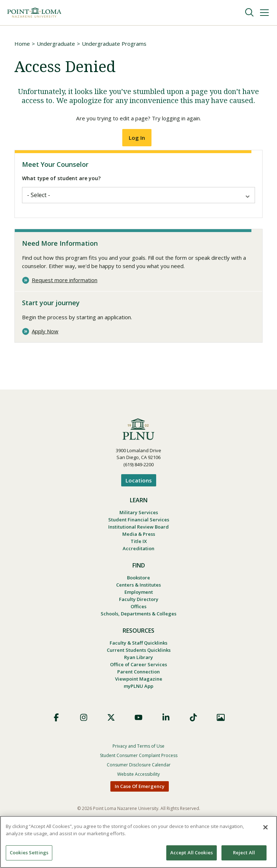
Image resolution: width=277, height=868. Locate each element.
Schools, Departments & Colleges (138, 623)
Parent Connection (138, 685)
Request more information (65, 282)
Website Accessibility (138, 789)
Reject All (244, 853)
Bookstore (138, 584)
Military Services (139, 514)
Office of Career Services (138, 677)
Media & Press (139, 538)
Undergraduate (56, 44)
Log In (137, 139)
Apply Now (45, 333)
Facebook (56, 733)
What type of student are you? (61, 180)
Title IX (139, 546)
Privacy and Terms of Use (138, 761)
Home (22, 44)
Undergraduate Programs (114, 44)
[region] (138, 842)
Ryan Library (138, 669)
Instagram (84, 733)
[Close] (265, 827)
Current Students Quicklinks (139, 661)
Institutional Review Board (138, 530)
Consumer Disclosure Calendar (139, 780)
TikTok (193, 733)
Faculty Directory (139, 607)
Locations (139, 482)
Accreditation (138, 554)
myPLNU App (138, 701)
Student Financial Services (139, 522)
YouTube (138, 733)
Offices (138, 615)
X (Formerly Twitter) (111, 733)
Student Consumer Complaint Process (139, 771)
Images (221, 733)
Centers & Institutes (138, 592)
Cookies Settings (29, 853)
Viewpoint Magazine (139, 693)
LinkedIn (166, 733)
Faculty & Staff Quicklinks (138, 653)
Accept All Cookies (192, 853)
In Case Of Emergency (140, 801)
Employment (139, 600)
